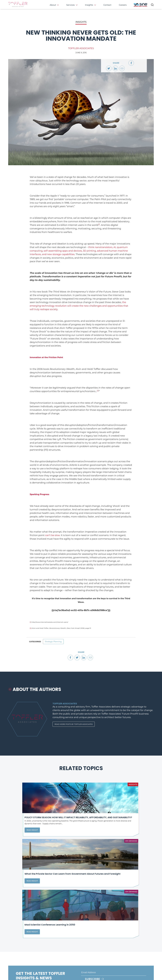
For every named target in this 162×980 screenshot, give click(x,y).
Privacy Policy (14, 969)
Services (70, 5)
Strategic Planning (55, 642)
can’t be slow (52, 535)
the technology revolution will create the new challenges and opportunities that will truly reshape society (79, 306)
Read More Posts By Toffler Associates (75, 727)
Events (133, 940)
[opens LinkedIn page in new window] (84, 956)
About (53, 5)
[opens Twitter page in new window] (93, 956)
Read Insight (19, 842)
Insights (89, 5)
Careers (123, 5)
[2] (98, 391)
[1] (99, 224)
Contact (107, 5)
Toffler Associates (81, 48)
